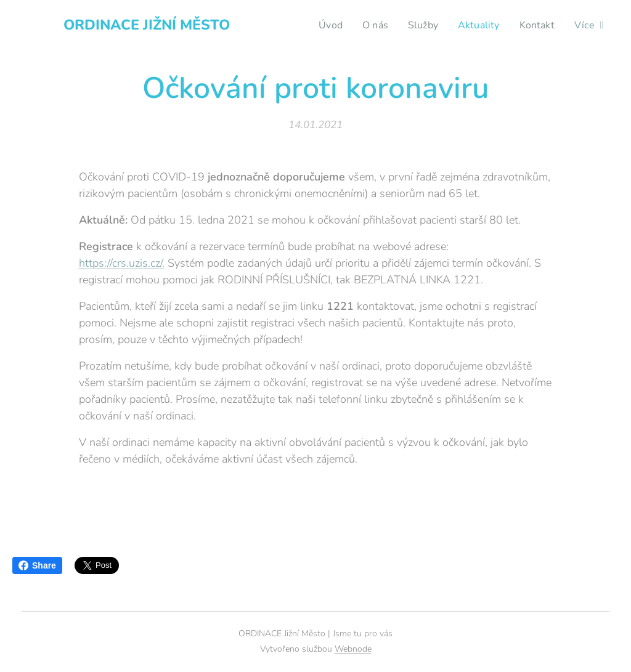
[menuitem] (323, 25)
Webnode (353, 649)
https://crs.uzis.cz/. (122, 263)
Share (37, 565)
